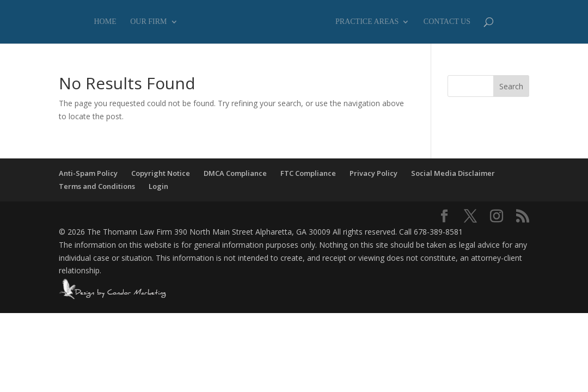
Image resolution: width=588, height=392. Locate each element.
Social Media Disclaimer (453, 173)
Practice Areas (367, 22)
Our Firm (148, 22)
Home (105, 22)
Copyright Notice (161, 173)
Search (511, 86)
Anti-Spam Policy (88, 173)
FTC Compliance (308, 173)
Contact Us (447, 22)
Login (158, 186)
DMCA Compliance (235, 173)
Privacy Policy (373, 173)
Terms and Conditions (97, 186)
